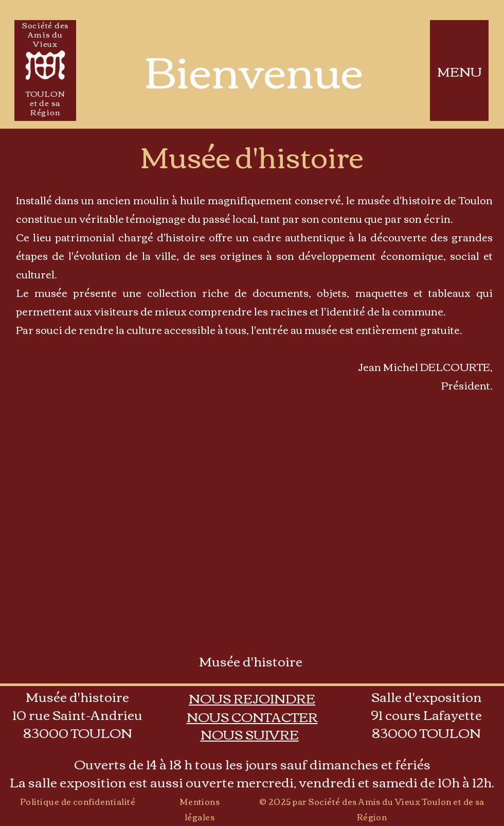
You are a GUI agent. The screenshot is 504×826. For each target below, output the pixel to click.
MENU (460, 71)
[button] (252, 716)
